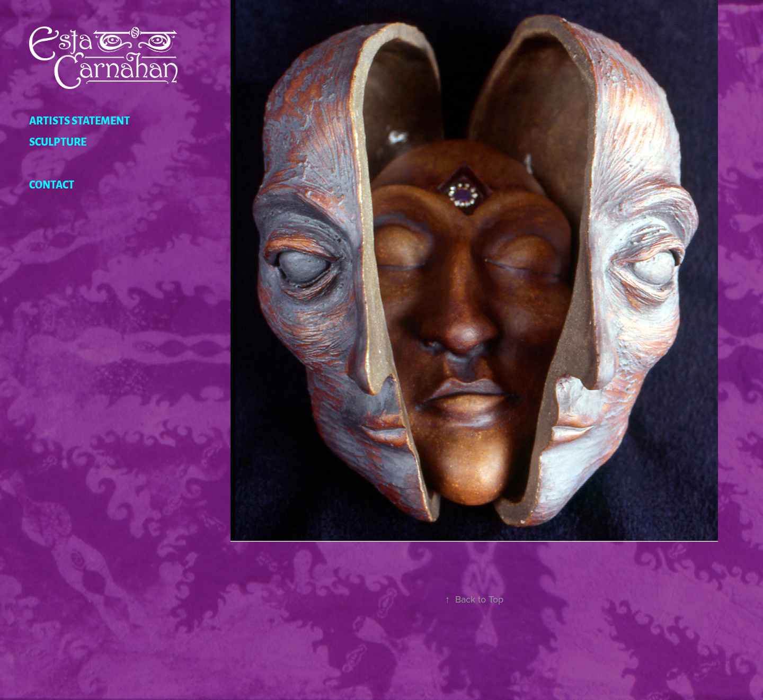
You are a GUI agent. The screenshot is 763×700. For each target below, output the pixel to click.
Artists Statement (79, 120)
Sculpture (58, 141)
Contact (52, 184)
